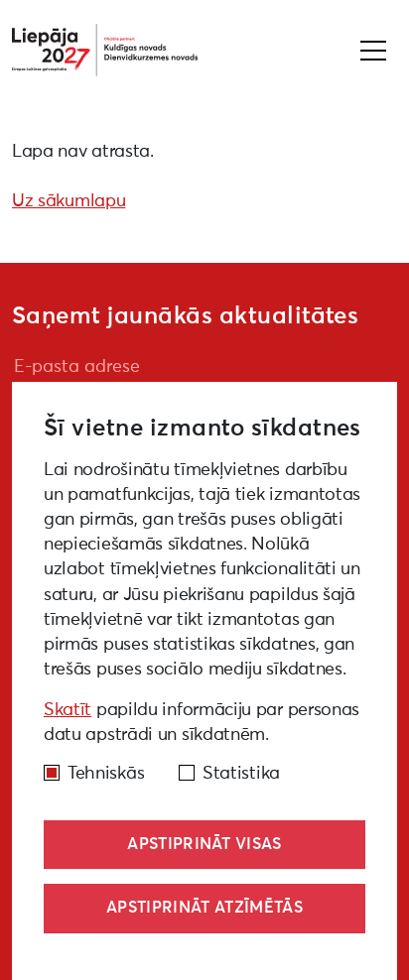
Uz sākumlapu (68, 201)
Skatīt (68, 710)
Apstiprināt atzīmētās (204, 908)
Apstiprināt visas (204, 844)
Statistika (241, 774)
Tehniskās (106, 774)
